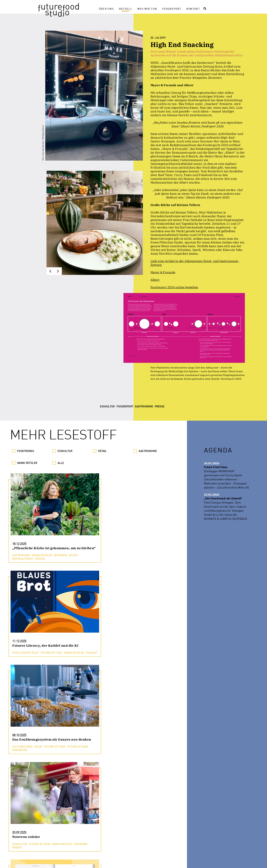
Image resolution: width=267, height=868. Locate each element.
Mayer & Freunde (163, 272)
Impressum (163, 861)
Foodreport (172, 8)
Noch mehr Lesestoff (93, 846)
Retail (102, 451)
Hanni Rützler (27, 463)
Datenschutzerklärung (131, 861)
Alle (61, 463)
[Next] (58, 271)
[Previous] (50, 271)
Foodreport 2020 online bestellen (174, 287)
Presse (101, 861)
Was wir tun (147, 8)
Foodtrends (26, 451)
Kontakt (193, 8)
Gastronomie (148, 451)
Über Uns (106, 8)
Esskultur (65, 451)
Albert (155, 280)
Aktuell (125, 8)
